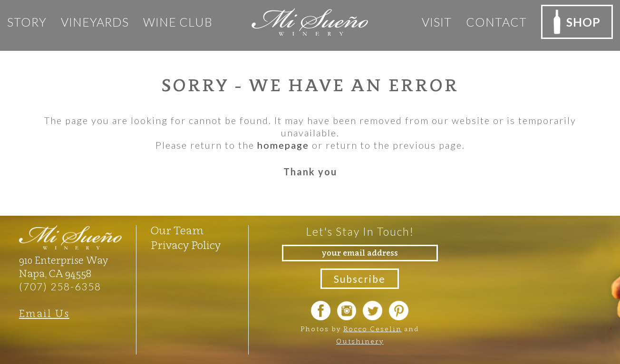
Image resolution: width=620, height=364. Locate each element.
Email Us (44, 313)
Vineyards (95, 22)
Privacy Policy (186, 245)
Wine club (178, 22)
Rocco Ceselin (373, 329)
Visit (437, 22)
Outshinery (360, 341)
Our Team (177, 230)
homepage (283, 145)
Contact (496, 22)
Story (27, 22)
